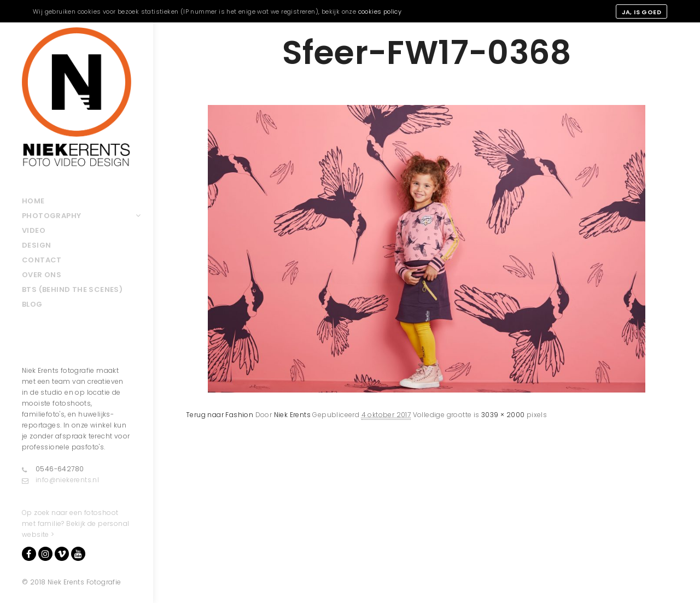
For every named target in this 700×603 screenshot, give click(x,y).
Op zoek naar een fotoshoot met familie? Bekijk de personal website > (75, 523)
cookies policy (380, 11)
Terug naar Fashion (220, 415)
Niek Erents (292, 415)
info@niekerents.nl (60, 480)
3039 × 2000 (503, 415)
